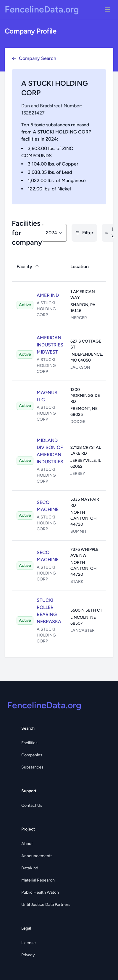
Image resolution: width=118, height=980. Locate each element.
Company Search (34, 58)
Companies (32, 755)
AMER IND (48, 295)
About (27, 844)
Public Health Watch (40, 892)
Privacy (28, 955)
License (29, 943)
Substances (32, 767)
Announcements (37, 856)
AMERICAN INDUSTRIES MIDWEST (50, 345)
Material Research (38, 880)
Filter (84, 233)
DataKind (30, 868)
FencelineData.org (42, 9)
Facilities (29, 743)
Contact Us (32, 805)
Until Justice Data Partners (46, 905)
